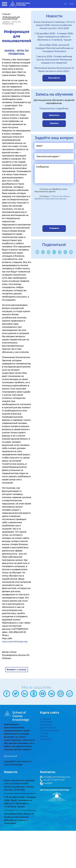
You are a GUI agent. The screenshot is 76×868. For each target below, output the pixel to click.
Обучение (46, 722)
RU (66, 4)
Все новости (54, 78)
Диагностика (48, 728)
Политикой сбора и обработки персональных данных (52, 198)
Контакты (46, 739)
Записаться (54, 115)
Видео (44, 736)
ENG (72, 4)
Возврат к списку (17, 670)
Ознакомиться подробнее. (54, 108)
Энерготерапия (49, 730)
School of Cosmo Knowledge (20, 4)
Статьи (44, 733)
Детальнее (10, 756)
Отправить (54, 228)
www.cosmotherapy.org (15, 642)
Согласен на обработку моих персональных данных (51, 190)
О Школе (45, 719)
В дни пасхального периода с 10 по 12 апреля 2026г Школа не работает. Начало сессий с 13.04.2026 (54, 25)
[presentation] (53, 213)
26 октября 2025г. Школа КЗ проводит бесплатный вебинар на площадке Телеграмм (54, 48)
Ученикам (46, 725)
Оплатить (54, 123)
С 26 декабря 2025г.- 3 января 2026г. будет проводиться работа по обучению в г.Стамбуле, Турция (54, 37)
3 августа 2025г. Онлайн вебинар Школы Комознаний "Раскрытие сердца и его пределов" (54, 60)
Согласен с (52, 198)
